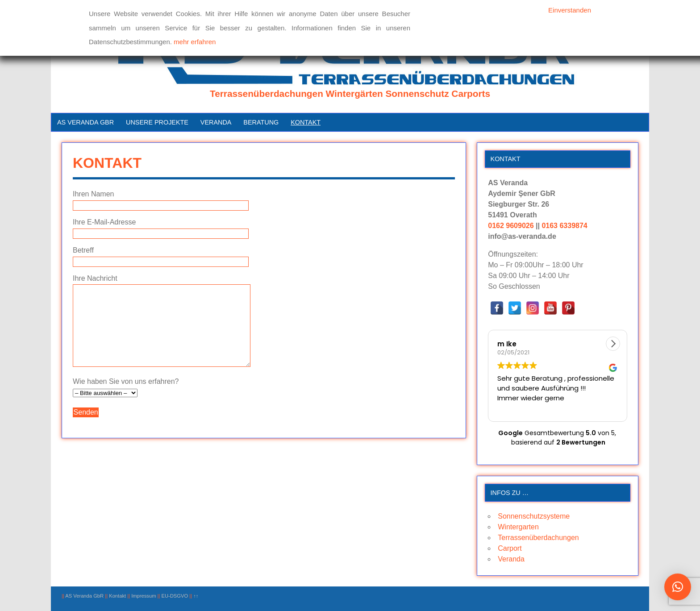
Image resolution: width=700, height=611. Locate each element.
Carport (510, 548)
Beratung (261, 122)
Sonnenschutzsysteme (534, 516)
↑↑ (196, 596)
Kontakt (306, 122)
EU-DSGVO (175, 596)
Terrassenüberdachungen (538, 538)
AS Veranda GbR (85, 122)
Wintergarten (518, 527)
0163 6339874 (564, 226)
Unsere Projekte (157, 122)
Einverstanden (570, 10)
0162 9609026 (511, 226)
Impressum (144, 596)
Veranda (216, 122)
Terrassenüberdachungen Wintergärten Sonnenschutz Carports (350, 94)
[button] (613, 344)
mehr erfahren (195, 42)
